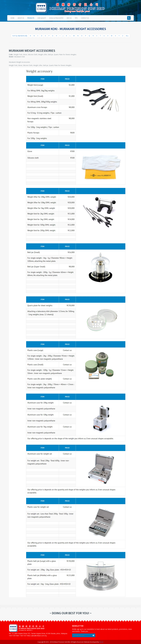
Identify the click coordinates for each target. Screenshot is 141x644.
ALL (127, 36)
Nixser (101, 642)
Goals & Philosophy (56, 18)
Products (31, 18)
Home (12, 18)
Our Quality (42, 18)
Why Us (69, 18)
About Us (21, 18)
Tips (76, 18)
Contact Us (85, 18)
